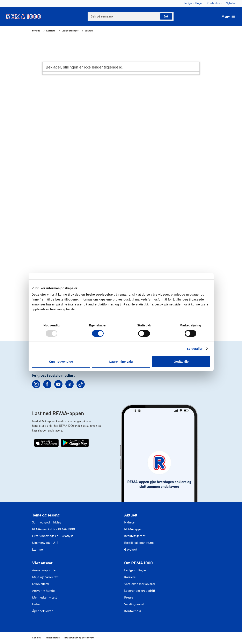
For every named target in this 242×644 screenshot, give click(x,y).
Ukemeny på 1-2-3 (45, 543)
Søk (166, 17)
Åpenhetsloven (43, 611)
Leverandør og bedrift (140, 591)
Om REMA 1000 (138, 563)
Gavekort (131, 549)
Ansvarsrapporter (44, 570)
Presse (129, 597)
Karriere (51, 31)
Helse (36, 604)
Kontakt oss (133, 611)
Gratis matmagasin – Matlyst (53, 536)
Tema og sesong (46, 515)
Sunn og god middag (47, 522)
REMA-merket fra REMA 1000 (54, 529)
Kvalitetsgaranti (135, 536)
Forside (36, 31)
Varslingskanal (134, 604)
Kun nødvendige (61, 361)
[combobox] (131, 16)
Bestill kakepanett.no (139, 543)
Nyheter (130, 522)
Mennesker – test (45, 597)
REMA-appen (134, 529)
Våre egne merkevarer (140, 584)
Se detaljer (195, 349)
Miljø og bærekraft (45, 577)
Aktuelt (131, 515)
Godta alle (181, 361)
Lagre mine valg (121, 361)
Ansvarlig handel (44, 591)
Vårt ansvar (42, 563)
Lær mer (38, 549)
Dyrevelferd (40, 584)
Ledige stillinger (70, 31)
